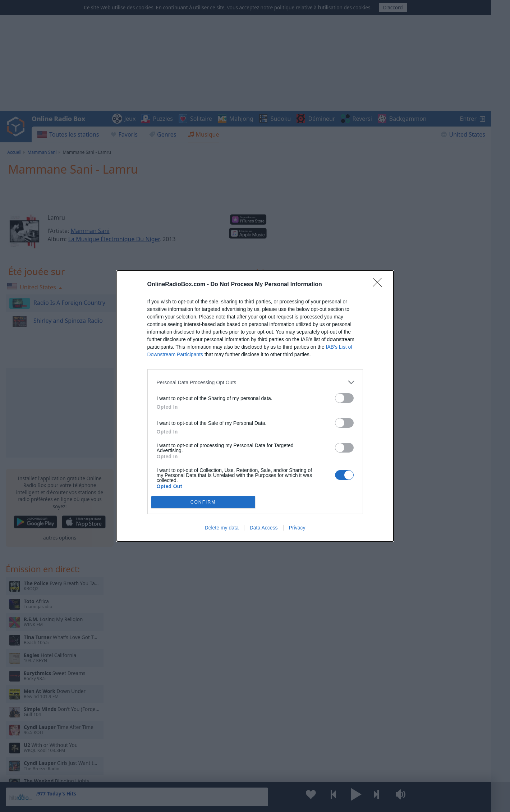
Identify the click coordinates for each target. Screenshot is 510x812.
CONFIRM (203, 502)
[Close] (380, 285)
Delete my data (222, 528)
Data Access (264, 528)
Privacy (297, 528)
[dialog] (255, 406)
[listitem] (255, 382)
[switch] (344, 398)
